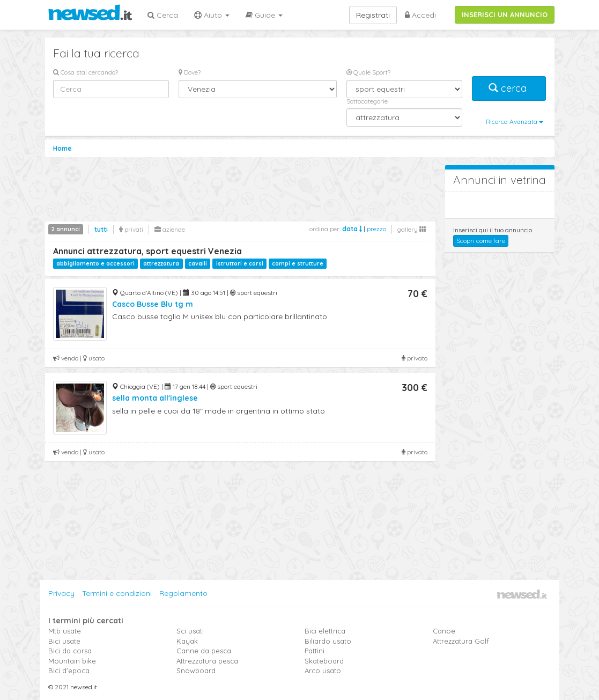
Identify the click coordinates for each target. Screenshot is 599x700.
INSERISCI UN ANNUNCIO (505, 14)
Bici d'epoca (69, 670)
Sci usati (190, 631)
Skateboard (324, 661)
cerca (509, 88)
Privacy (61, 593)
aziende (170, 229)
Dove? (190, 72)
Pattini (315, 651)
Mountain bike (72, 661)
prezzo (376, 229)
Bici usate (64, 641)
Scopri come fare (481, 241)
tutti (101, 229)
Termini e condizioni (117, 593)
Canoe (444, 631)
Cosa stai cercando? (86, 72)
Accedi (420, 15)
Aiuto (212, 15)
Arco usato (323, 670)
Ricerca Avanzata (515, 121)
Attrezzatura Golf (461, 641)
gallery (412, 229)
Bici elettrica (325, 631)
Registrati (373, 15)
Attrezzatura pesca (207, 661)
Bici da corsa (70, 651)
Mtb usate (65, 631)
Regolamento (183, 593)
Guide (264, 15)
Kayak (187, 641)
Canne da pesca (204, 651)
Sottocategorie (367, 101)
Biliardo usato (328, 641)
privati (131, 229)
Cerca (163, 15)
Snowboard (196, 670)
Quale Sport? (368, 72)
